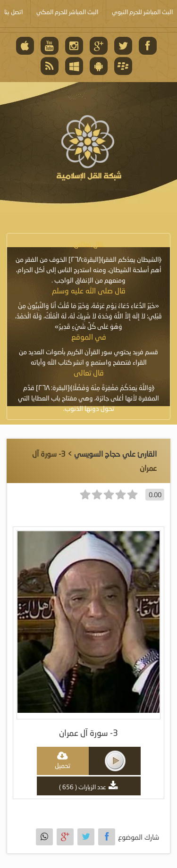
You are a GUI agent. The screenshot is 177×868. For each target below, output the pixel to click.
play (115, 761)
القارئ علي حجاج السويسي (115, 454)
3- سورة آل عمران (88, 733)
